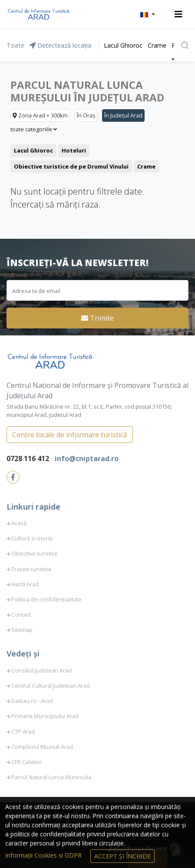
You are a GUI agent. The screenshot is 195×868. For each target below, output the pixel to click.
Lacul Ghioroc (123, 45)
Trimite (97, 318)
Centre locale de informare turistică (70, 435)
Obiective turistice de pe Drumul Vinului (71, 166)
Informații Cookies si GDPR (44, 855)
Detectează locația (60, 45)
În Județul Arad (123, 115)
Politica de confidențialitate (46, 599)
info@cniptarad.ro (87, 458)
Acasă (19, 523)
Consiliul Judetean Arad (41, 670)
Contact (21, 614)
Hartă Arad (25, 584)
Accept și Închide (122, 856)
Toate (15, 45)
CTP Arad (23, 731)
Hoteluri (74, 150)
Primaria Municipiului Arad (45, 716)
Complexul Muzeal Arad (42, 747)
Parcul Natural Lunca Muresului (51, 777)
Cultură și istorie (32, 538)
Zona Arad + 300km (40, 115)
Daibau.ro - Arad (32, 701)
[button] (148, 14)
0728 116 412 (29, 458)
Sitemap (22, 630)
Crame (157, 45)
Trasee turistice (31, 569)
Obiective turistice (35, 553)
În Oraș (86, 115)
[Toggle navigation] (178, 14)
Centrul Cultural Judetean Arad (51, 686)
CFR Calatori (26, 762)
